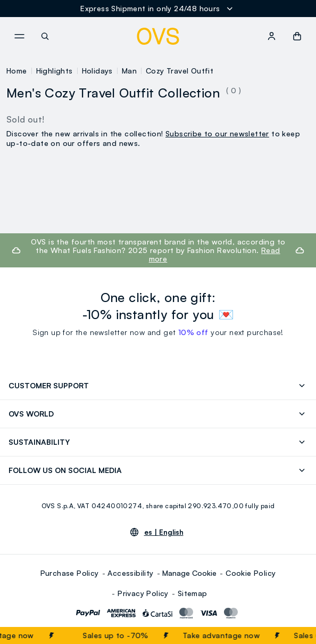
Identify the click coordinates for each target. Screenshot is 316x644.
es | (164, 532)
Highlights (55, 71)
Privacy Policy (143, 593)
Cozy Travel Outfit (180, 71)
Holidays (97, 71)
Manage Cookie (189, 573)
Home (17, 71)
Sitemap (193, 593)
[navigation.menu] (19, 36)
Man (129, 71)
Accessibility (130, 573)
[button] (297, 36)
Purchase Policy (70, 573)
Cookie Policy (251, 573)
